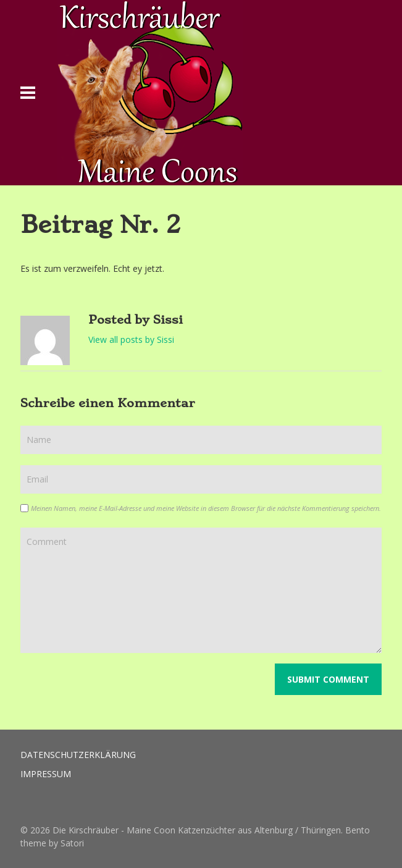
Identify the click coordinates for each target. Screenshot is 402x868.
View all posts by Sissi (131, 339)
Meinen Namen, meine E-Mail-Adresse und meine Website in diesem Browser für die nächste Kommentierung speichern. (206, 508)
